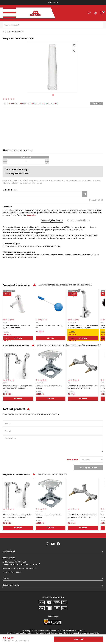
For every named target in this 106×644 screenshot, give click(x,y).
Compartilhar (74, 51)
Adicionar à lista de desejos (74, 45)
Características (79, 220)
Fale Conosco (53, 2)
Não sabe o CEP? (96, 200)
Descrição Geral (52, 220)
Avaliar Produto (88, 467)
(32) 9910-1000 (20, 562)
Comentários (53, 444)
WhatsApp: (18, 174)
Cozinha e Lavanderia (15, 32)
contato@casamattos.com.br (24, 568)
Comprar (18, 338)
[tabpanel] (53, 67)
